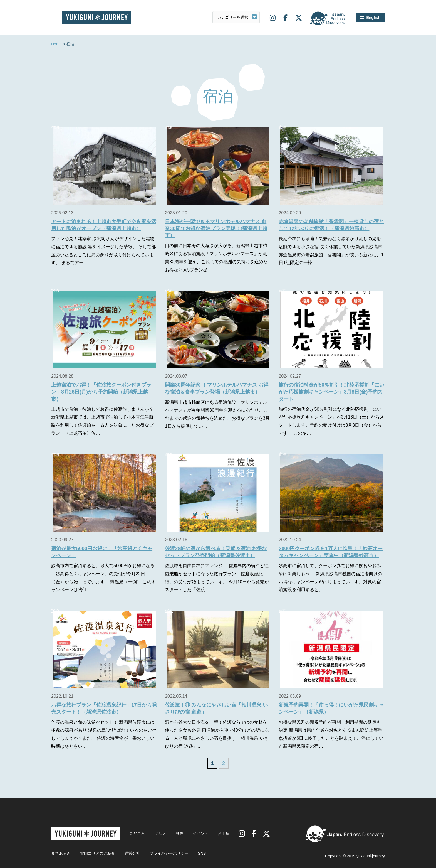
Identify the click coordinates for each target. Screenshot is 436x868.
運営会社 (132, 853)
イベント (200, 833)
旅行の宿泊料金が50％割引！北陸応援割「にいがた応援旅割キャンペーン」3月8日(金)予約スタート (331, 392)
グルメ (160, 833)
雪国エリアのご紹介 (98, 853)
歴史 (179, 833)
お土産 (223, 833)
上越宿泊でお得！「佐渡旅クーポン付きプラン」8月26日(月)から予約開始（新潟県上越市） (101, 392)
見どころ (137, 833)
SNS (202, 853)
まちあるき (61, 853)
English (373, 18)
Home (56, 44)
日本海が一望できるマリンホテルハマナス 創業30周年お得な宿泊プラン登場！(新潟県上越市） (216, 228)
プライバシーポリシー (169, 853)
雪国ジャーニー (97, 17)
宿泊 (55, 127)
